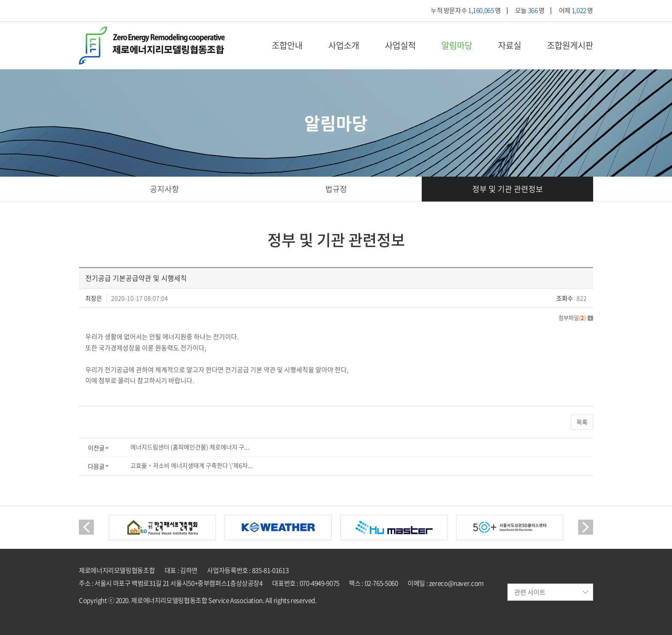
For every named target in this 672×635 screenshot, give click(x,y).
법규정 (336, 189)
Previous (86, 528)
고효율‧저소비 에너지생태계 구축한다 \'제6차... (192, 466)
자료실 (510, 45)
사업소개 (344, 45)
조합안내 (287, 45)
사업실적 (400, 45)
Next (586, 528)
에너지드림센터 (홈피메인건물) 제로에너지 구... (190, 447)
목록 (582, 422)
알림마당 (457, 45)
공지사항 (165, 189)
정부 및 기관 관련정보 (508, 189)
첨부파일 (576, 317)
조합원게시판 (570, 45)
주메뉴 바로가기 (0, 0)
